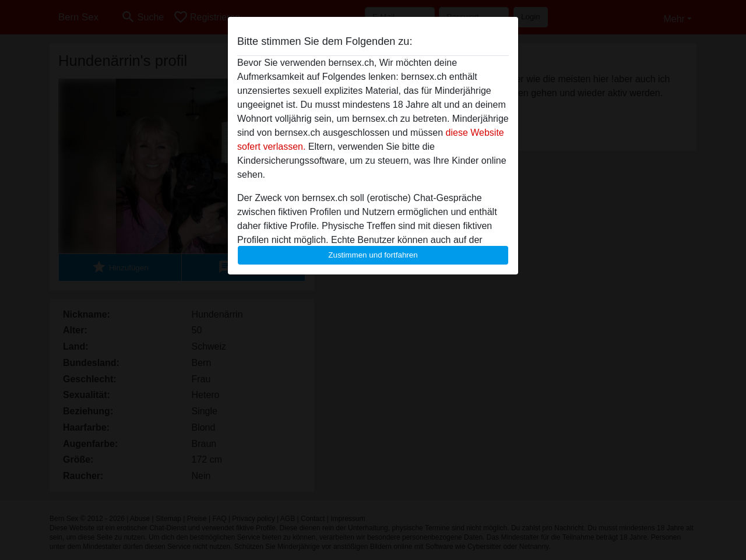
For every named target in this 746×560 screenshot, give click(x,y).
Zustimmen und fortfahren (373, 255)
